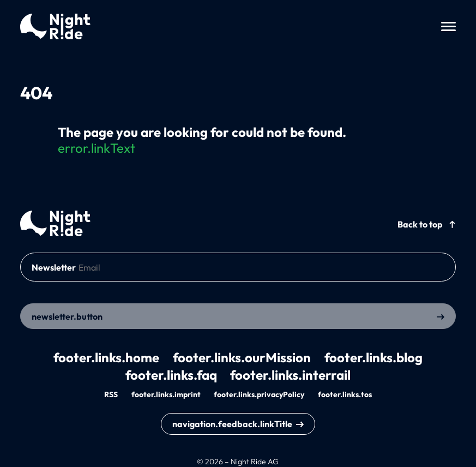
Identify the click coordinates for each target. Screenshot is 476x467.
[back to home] (55, 223)
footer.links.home (106, 357)
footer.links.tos (345, 394)
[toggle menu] (448, 26)
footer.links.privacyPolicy (259, 394)
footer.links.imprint (166, 394)
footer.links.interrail (290, 375)
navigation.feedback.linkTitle (232, 424)
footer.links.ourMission (242, 357)
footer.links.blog (373, 357)
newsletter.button (67, 316)
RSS (111, 394)
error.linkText (97, 148)
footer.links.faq (171, 375)
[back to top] (427, 223)
